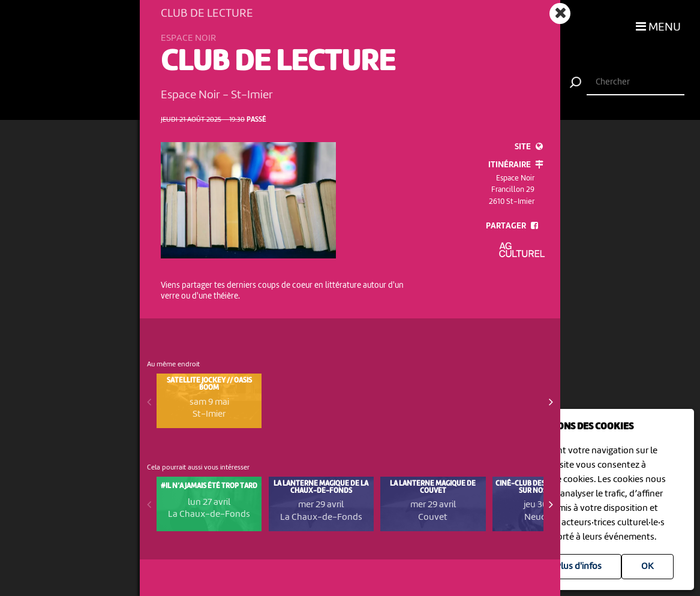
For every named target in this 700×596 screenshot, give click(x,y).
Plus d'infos (579, 567)
